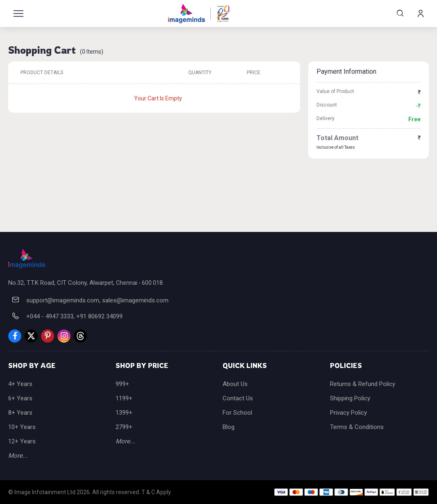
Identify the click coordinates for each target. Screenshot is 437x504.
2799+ (124, 427)
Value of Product (335, 91)
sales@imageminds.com (135, 300)
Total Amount (337, 138)
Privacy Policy (348, 413)
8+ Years (20, 413)
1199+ (124, 398)
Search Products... (400, 13)
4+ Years (20, 384)
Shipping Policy (350, 398)
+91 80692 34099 (99, 316)
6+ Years (20, 398)
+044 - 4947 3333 (50, 316)
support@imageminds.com (63, 300)
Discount (327, 105)
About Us (235, 384)
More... (18, 456)
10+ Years (22, 427)
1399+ (124, 413)
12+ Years (22, 441)
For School (237, 413)
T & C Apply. (157, 492)
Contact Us (238, 398)
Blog (229, 427)
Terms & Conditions (357, 427)
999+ (122, 384)
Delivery (325, 118)
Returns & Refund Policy (363, 384)
